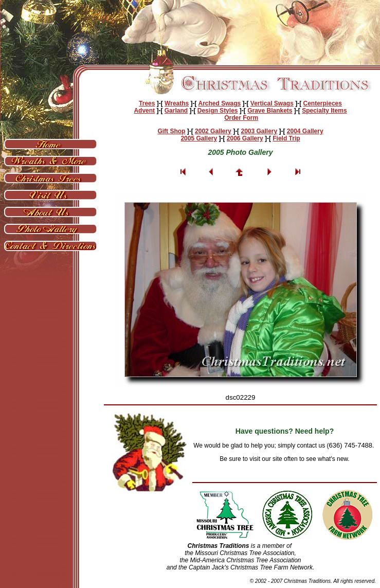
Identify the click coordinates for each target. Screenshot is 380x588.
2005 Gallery (199, 138)
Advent (144, 111)
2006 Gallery (245, 138)
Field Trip (286, 138)
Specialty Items (324, 111)
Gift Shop (171, 131)
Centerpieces (323, 103)
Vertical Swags (272, 103)
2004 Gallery (305, 131)
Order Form (241, 118)
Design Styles (218, 111)
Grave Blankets (270, 111)
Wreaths (177, 103)
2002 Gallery (213, 131)
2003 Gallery (259, 131)
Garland (176, 111)
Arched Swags (219, 103)
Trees (147, 103)
